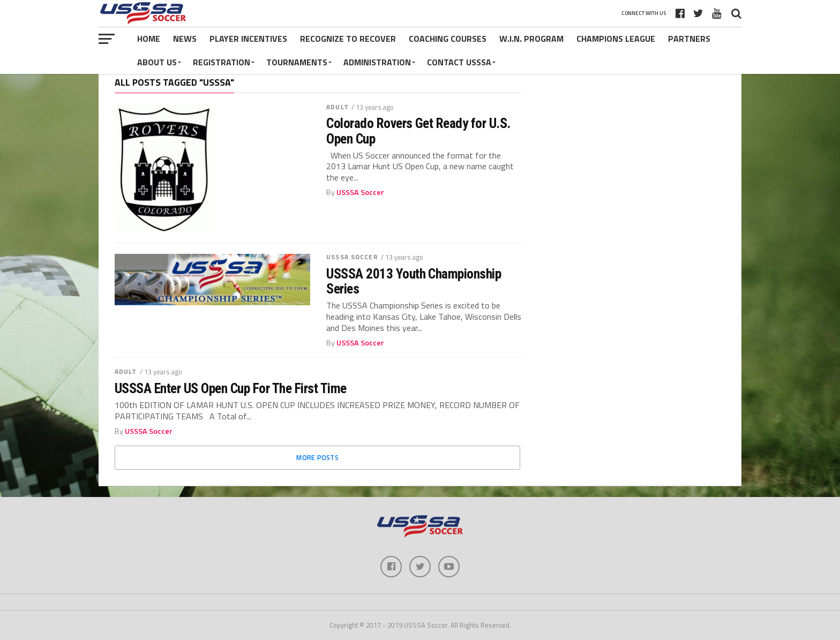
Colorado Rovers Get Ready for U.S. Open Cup (418, 131)
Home (149, 39)
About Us (157, 62)
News (185, 39)
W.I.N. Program (531, 39)
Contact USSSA (459, 62)
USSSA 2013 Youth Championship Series (414, 281)
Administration (377, 62)
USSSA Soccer (360, 192)
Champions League (616, 39)
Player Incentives (248, 39)
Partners (689, 39)
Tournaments (297, 62)
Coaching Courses (448, 39)
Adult (337, 107)
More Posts (317, 457)
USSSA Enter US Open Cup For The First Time (231, 388)
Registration (222, 62)
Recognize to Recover (348, 39)
